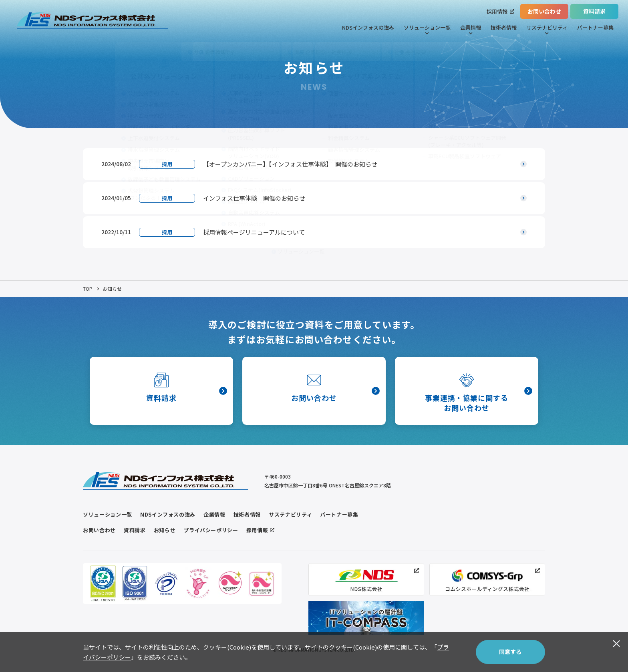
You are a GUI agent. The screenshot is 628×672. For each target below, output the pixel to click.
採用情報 (500, 11)
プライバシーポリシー (211, 530)
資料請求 (594, 11)
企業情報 (471, 29)
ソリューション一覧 (427, 29)
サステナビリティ (547, 29)
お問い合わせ (544, 11)
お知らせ (165, 530)
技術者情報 (504, 27)
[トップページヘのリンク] (93, 21)
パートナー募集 (595, 27)
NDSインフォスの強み (368, 27)
